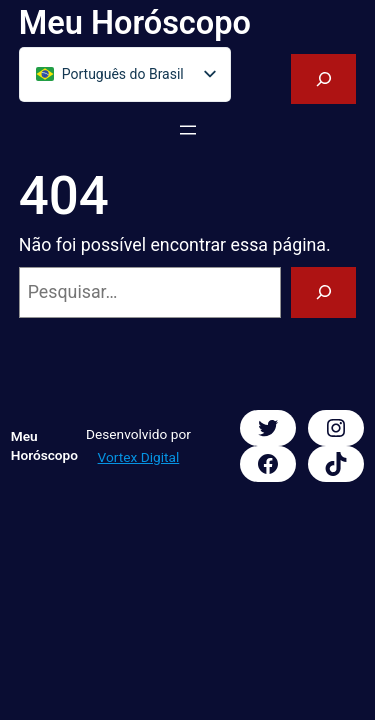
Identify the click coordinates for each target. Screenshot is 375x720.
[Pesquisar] (324, 292)
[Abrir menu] (188, 130)
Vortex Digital (139, 457)
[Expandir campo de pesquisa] (324, 79)
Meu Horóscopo (135, 23)
